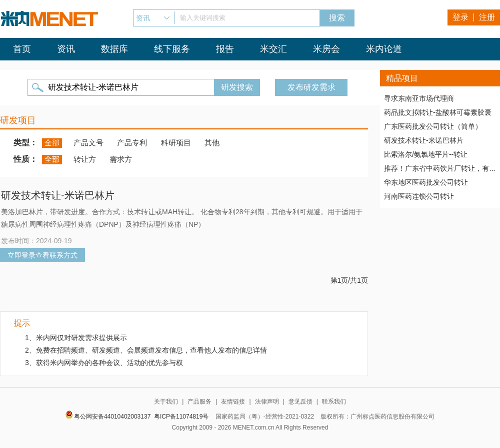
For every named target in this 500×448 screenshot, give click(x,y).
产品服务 (199, 402)
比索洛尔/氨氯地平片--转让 (426, 154)
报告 (225, 49)
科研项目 (176, 143)
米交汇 (273, 49)
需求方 (121, 159)
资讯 (66, 49)
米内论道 (384, 49)
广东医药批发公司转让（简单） (433, 126)
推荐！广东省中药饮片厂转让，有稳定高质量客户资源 (440, 168)
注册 (487, 17)
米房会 (326, 49)
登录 (460, 17)
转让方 (85, 159)
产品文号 (88, 143)
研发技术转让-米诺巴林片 (424, 140)
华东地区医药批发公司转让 (426, 182)
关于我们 (166, 402)
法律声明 (267, 402)
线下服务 (172, 49)
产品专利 (132, 143)
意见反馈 (300, 402)
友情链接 (233, 402)
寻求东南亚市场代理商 (419, 98)
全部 (52, 143)
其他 (212, 143)
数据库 (114, 49)
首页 (22, 49)
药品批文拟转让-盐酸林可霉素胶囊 (438, 112)
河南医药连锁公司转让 (419, 196)
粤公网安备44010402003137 (112, 417)
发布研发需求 (311, 87)
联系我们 (334, 402)
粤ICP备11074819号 (181, 417)
